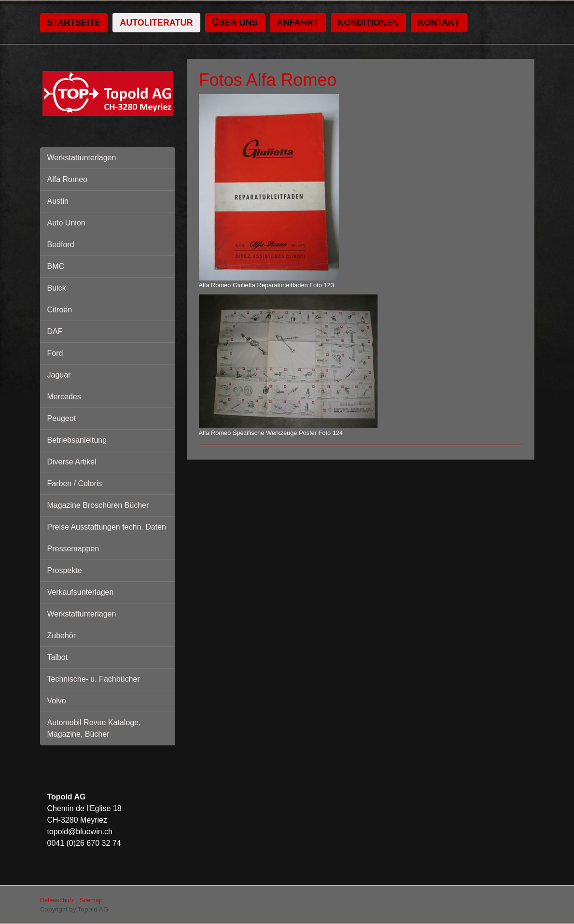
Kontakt (439, 23)
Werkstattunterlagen (82, 158)
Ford (55, 353)
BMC (56, 266)
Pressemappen (73, 549)
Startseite (74, 23)
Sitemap (91, 900)
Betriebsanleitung (77, 440)
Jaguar (59, 375)
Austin (58, 201)
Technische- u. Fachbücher (94, 679)
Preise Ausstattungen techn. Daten (107, 527)
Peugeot (62, 418)
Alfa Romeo (68, 179)
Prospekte (65, 570)
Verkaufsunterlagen (81, 592)
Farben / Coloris (75, 483)
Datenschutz (57, 900)
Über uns (235, 23)
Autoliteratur (156, 23)
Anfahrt (298, 23)
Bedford (61, 245)
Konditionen (368, 23)
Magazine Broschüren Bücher (98, 505)
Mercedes (64, 397)
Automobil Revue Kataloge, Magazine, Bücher (94, 728)
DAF (55, 331)
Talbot (58, 657)
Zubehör (62, 636)
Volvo (57, 701)
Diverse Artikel (72, 462)
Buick (57, 288)
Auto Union (66, 223)
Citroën (60, 310)
